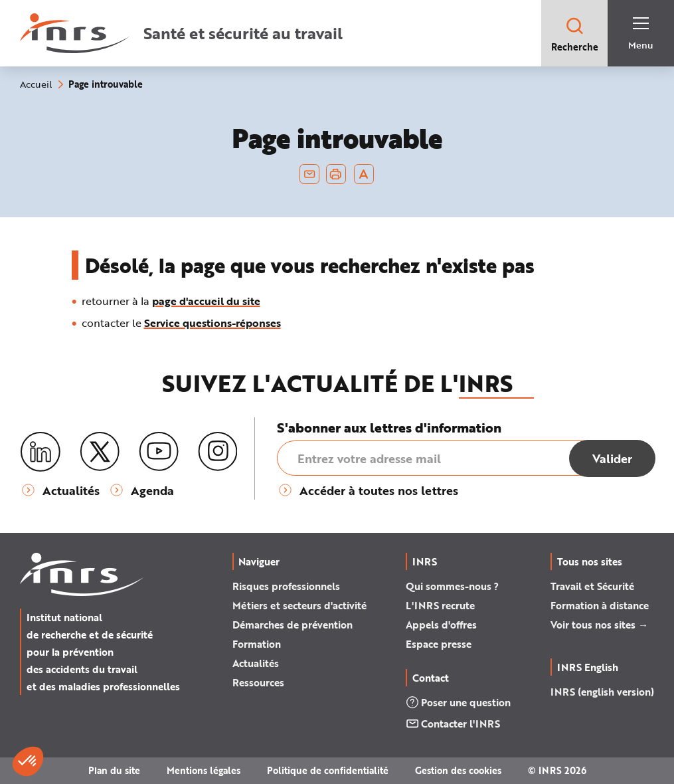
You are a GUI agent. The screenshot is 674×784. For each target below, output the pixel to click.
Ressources (258, 682)
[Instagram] (218, 452)
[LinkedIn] (41, 452)
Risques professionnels (286, 586)
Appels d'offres (441, 625)
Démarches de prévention (293, 625)
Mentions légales (204, 770)
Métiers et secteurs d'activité (299, 605)
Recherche (575, 34)
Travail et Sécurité (592, 586)
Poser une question (458, 702)
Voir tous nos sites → (599, 625)
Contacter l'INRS (453, 724)
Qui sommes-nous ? (452, 586)
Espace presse (439, 644)
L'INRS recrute (440, 605)
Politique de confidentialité (328, 770)
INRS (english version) (602, 692)
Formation (257, 644)
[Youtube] (159, 452)
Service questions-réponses (212, 323)
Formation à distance (600, 605)
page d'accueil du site (206, 301)
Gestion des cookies (458, 770)
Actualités (256, 663)
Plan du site (114, 770)
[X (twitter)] (100, 452)
